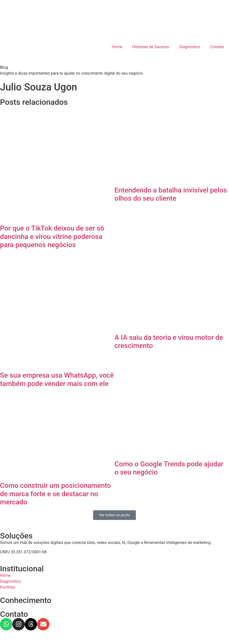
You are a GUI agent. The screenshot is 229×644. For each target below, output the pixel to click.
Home (117, 47)
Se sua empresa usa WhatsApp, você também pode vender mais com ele (57, 379)
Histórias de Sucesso (151, 47)
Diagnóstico (190, 47)
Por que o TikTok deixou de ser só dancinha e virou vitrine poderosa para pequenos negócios (52, 236)
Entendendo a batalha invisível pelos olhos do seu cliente (171, 194)
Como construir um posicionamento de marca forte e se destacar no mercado (55, 494)
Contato (217, 47)
